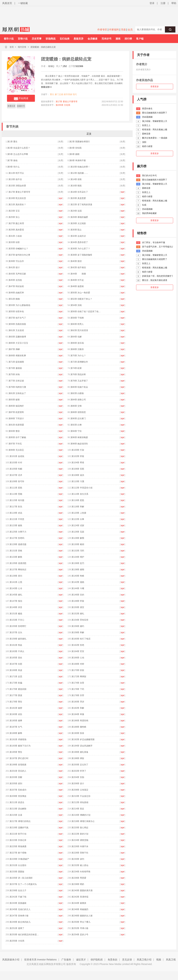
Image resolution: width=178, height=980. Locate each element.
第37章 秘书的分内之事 (19, 255)
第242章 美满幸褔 (80, 897)
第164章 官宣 (78, 651)
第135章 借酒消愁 (18, 563)
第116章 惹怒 (78, 500)
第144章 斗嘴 (78, 588)
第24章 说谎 (76, 211)
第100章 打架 (78, 450)
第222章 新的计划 (80, 834)
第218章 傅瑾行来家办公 (83, 821)
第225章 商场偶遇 (18, 846)
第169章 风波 (16, 670)
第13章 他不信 (15, 179)
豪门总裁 (59, 94)
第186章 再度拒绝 (80, 721)
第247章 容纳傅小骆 (19, 916)
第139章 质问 (16, 576)
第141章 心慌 (16, 582)
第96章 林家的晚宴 (79, 437)
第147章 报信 (16, 601)
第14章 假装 (76, 179)
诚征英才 (81, 960)
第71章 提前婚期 (16, 362)
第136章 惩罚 (78, 563)
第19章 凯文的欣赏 (17, 198)
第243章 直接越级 (18, 903)
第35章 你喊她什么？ (18, 249)
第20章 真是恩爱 (78, 198)
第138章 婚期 (78, 570)
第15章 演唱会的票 (17, 186)
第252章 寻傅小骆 (80, 928)
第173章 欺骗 (16, 683)
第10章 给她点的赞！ (80, 167)
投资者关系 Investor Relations (40, 960)
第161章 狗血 (16, 645)
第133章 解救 (16, 557)
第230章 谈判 (78, 859)
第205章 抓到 (16, 784)
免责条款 (113, 960)
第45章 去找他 (15, 280)
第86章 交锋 (76, 406)
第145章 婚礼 (16, 595)
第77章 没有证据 (16, 381)
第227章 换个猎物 (18, 853)
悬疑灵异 (79, 39)
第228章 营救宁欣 (80, 853)
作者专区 (102, 30)
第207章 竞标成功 (18, 790)
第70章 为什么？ (78, 356)
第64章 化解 (76, 337)
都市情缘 (68, 94)
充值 (123, 30)
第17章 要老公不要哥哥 (67, 102)
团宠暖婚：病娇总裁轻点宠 (43, 47)
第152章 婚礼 (80, 614)
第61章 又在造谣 (16, 330)
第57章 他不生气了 (17, 318)
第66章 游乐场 (77, 343)
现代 (75, 94)
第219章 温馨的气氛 (19, 828)
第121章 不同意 (17, 519)
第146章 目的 (80, 595)
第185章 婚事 (16, 721)
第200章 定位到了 (80, 765)
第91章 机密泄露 (16, 425)
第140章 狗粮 (78, 576)
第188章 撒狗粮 (79, 727)
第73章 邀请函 (15, 368)
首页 (12, 47)
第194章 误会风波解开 (82, 746)
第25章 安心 (14, 217)
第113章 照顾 (16, 494)
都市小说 (9, 39)
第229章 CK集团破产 (19, 859)
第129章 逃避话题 (18, 544)
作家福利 (114, 30)
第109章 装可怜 (17, 481)
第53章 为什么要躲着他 (19, 305)
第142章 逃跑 (78, 582)
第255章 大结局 (63, 105)
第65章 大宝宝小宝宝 (18, 343)
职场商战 (51, 39)
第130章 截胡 (78, 544)
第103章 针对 (16, 463)
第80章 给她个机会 (79, 387)
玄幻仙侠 (65, 39)
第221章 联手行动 (18, 834)
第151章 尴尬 (16, 614)
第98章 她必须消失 (79, 444)
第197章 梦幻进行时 (19, 758)
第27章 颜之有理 (16, 223)
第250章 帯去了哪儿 (81, 922)
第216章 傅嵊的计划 (81, 815)
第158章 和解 (78, 632)
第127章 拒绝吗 (17, 538)
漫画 (118, 39)
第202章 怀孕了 (79, 771)
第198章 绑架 (78, 758)
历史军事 (37, 39)
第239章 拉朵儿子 (18, 890)
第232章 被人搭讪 (80, 865)
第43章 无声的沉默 (17, 274)
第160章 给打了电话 (81, 639)
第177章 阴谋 (16, 695)
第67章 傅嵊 (14, 349)
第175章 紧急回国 (18, 689)
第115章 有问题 (17, 500)
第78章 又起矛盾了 (79, 381)
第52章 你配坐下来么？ (81, 299)
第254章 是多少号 (80, 935)
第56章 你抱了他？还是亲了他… (86, 312)
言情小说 (23, 39)
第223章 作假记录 (18, 840)
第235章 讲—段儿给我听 (21, 878)
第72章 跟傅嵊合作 (79, 362)
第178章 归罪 (78, 695)
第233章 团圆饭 (17, 872)
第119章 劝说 (16, 513)
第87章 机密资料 (16, 412)
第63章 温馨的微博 (17, 337)
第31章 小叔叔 (15, 236)
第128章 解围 (78, 538)
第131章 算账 (16, 551)
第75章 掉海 (14, 374)
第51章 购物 (14, 299)
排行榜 (128, 39)
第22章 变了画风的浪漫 (81, 205)
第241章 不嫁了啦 (18, 897)
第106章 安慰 (78, 469)
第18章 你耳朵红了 (79, 192)
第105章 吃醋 (16, 469)
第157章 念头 (16, 632)
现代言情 (22, 47)
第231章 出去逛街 (18, 865)
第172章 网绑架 (79, 677)
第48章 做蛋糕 (77, 286)
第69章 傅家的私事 (17, 356)
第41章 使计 (14, 267)
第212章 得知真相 (80, 802)
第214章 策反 (78, 809)
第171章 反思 (16, 677)
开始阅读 (21, 99)
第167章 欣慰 (18, 664)
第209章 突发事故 (18, 796)
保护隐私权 (97, 960)
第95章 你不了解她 (17, 437)
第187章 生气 (16, 727)
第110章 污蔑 (78, 481)
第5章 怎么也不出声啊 (18, 154)
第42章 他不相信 (78, 267)
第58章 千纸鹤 (77, 318)
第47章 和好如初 (16, 286)
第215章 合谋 (16, 815)
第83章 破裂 (14, 400)
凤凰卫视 (171, 960)
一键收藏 (23, 3)
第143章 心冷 (16, 588)
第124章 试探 (80, 525)
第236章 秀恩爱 (79, 878)
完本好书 (106, 39)
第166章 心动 (78, 658)
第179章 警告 (16, 702)
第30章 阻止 (76, 230)
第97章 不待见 (15, 444)
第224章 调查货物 (80, 840)
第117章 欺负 (16, 507)
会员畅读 (92, 39)
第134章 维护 (78, 557)
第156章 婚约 (78, 626)
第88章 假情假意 (78, 412)
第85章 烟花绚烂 (16, 406)
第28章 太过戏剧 (78, 223)
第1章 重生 (12, 142)
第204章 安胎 (78, 777)
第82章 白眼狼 (77, 393)
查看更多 (155, 87)
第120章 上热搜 (79, 513)
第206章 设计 (78, 784)
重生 (52, 94)
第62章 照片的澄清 (79, 330)
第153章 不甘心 (17, 620)
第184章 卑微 (78, 714)
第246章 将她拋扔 (80, 909)
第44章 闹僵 (78, 274)
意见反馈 (127, 960)
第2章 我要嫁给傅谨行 (80, 142)
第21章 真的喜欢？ (17, 205)
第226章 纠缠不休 (80, 846)
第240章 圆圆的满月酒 (82, 890)
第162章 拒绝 (78, 645)
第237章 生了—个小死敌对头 (23, 884)
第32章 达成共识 (78, 236)
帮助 (174, 3)
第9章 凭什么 (13, 167)
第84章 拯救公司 (78, 400)
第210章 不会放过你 (81, 796)
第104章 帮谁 (78, 463)
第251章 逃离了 (17, 928)
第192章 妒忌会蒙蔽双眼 (83, 739)
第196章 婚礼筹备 (80, 752)
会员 (130, 30)
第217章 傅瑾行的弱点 (20, 821)
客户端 (140, 39)
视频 (159, 960)
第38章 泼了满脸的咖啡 (81, 255)
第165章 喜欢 (18, 658)
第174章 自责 (78, 683)
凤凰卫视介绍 (144, 960)
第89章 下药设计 (16, 419)
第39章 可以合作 (16, 261)
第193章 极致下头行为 (20, 746)
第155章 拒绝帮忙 (18, 626)
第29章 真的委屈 (16, 230)
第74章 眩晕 (76, 368)
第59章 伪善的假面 (17, 324)
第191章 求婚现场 (18, 739)
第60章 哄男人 (77, 324)
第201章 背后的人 (18, 771)
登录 (152, 3)
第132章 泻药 (78, 551)
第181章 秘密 (16, 708)
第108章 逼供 (78, 475)
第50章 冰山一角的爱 (80, 293)
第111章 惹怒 (16, 488)
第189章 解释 (16, 733)
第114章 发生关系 (80, 494)
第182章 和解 (78, 708)
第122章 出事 (78, 519)
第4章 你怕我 (75, 148)
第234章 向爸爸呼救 (81, 872)
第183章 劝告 (16, 714)
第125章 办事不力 (18, 532)
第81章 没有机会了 (17, 393)
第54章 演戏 (76, 305)
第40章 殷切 (76, 261)
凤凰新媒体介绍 (11, 960)
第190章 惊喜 (78, 733)
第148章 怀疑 (80, 601)
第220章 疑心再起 (80, 828)
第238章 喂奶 (78, 884)
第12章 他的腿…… (79, 173)
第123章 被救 (16, 525)
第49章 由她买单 (16, 293)
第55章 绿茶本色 (16, 312)
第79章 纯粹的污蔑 (17, 387)
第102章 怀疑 (78, 456)
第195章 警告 (16, 752)
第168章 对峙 (78, 664)
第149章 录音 (18, 607)
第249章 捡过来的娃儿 (20, 922)
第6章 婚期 (74, 154)
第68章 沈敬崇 (77, 349)
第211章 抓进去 (17, 802)
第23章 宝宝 (14, 211)
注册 (163, 3)
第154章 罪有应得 (82, 620)
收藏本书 (21, 106)
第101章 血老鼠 (17, 456)
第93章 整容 (14, 431)
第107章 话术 (16, 475)
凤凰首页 (7, 3)
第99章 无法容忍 (16, 450)
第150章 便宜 (78, 607)
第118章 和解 (78, 507)
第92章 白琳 (76, 425)
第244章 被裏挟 (79, 903)
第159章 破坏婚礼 (18, 639)
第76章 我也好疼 (78, 374)
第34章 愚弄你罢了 (79, 242)
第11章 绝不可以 (16, 173)
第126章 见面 (78, 532)
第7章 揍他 (12, 160)
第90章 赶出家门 (78, 419)
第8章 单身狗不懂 (77, 160)
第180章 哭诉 (78, 702)
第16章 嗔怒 (76, 186)
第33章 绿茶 (14, 242)
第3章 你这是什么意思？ (19, 148)
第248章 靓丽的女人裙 (82, 916)
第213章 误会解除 (18, 809)
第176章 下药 (78, 689)
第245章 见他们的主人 (20, 909)
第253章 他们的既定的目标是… (24, 935)
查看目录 (11, 106)
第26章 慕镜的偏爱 (79, 217)
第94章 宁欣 (76, 431)
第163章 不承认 (17, 651)
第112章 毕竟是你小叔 (82, 488)
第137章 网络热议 (18, 570)
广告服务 (66, 960)
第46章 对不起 (77, 280)
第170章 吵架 (78, 670)
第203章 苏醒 (16, 777)
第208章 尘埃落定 (80, 790)
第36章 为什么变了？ (80, 249)
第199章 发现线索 (18, 765)
